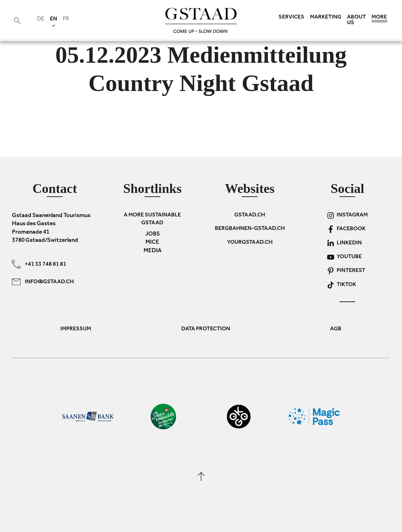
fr (66, 19)
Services (291, 18)
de (41, 19)
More (379, 19)
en (54, 21)
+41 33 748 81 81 (39, 264)
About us (356, 20)
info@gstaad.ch (43, 282)
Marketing (326, 18)
